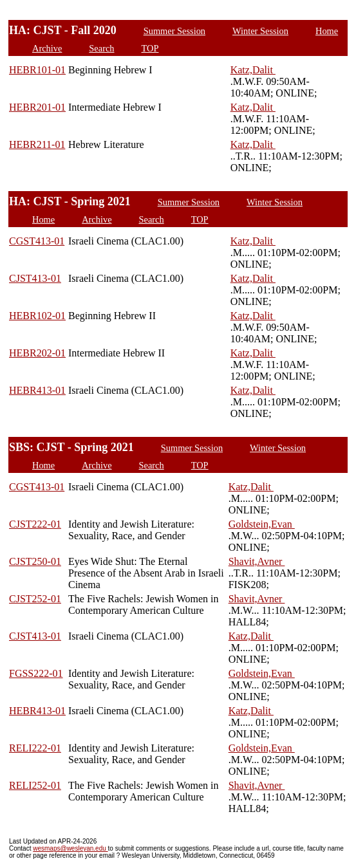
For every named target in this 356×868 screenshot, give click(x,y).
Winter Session (260, 31)
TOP (150, 48)
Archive (47, 48)
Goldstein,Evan (262, 524)
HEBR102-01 (37, 316)
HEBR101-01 (37, 70)
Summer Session (174, 31)
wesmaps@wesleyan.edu (70, 848)
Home (327, 31)
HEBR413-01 (37, 390)
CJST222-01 (35, 524)
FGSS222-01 (36, 673)
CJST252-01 (35, 599)
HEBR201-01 (37, 107)
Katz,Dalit (253, 70)
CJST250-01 (35, 561)
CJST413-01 (35, 278)
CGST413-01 (37, 241)
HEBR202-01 (37, 353)
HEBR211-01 (37, 144)
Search (101, 48)
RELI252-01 (35, 785)
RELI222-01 (35, 748)
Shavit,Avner (257, 561)
